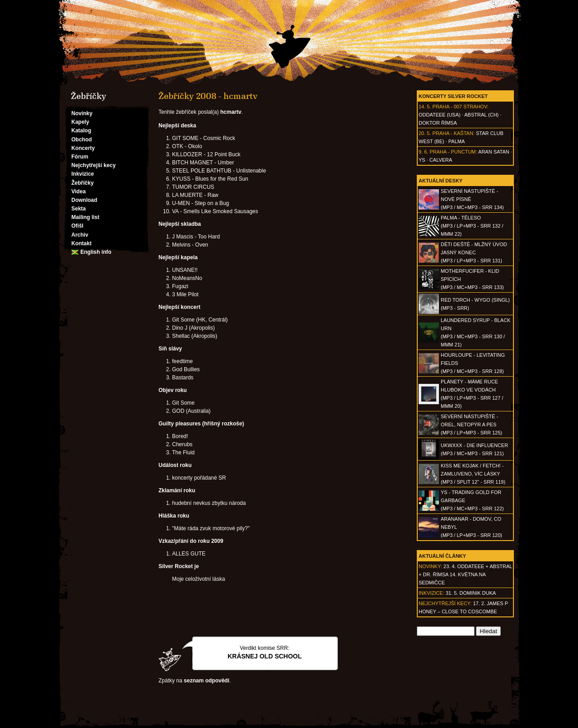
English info (96, 252)
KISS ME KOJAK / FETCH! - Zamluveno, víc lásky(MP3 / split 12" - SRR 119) (473, 474)
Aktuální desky (440, 181)
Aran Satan (494, 152)
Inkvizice (83, 174)
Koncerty (83, 148)
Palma (457, 141)
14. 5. (425, 107)
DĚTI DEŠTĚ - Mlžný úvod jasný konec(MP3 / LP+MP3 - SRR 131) (474, 252)
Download (84, 200)
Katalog (81, 131)
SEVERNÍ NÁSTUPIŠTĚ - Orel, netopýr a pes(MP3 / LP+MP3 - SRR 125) (471, 425)
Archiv (80, 235)
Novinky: (430, 566)
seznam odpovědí (207, 681)
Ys (422, 160)
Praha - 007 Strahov (460, 107)
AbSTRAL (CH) (481, 115)
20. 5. (425, 133)
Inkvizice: (431, 593)
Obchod (82, 140)
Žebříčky (82, 183)
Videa (79, 191)
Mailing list (85, 217)
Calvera (441, 160)
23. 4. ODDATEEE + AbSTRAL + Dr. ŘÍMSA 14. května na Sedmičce (465, 574)
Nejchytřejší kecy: (445, 603)
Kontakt (82, 243)
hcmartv (231, 112)
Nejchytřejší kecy (93, 165)
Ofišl (77, 226)
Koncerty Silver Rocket (453, 96)
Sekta (79, 209)
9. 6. (423, 152)
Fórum (80, 157)
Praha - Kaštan (453, 133)
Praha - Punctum (452, 152)
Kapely (80, 122)
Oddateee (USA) (440, 115)
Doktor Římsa (438, 123)
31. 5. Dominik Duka (471, 593)
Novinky (82, 113)
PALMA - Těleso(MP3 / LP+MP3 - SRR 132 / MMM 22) (472, 226)
